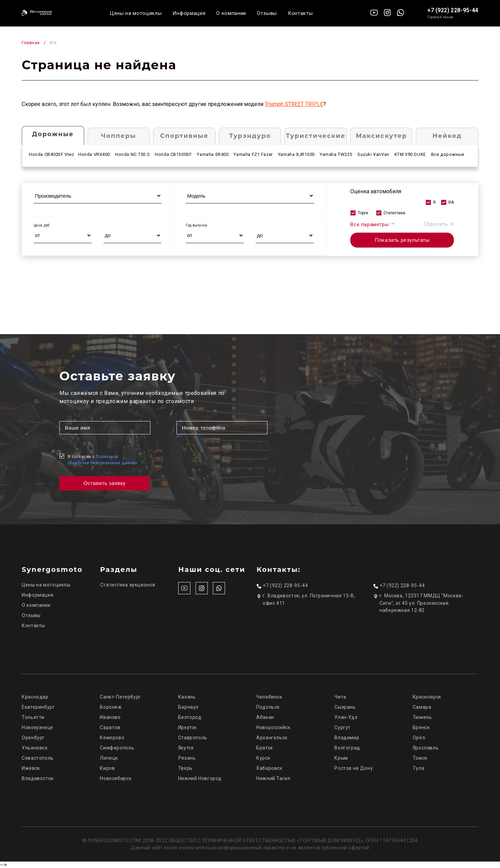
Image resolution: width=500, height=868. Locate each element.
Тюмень (422, 717)
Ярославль (426, 748)
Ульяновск (35, 748)
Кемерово (112, 738)
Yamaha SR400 (213, 154)
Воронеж (111, 707)
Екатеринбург (38, 707)
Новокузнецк (38, 727)
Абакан (265, 717)
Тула (419, 768)
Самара (422, 707)
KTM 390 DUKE (410, 154)
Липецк (109, 758)
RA (451, 202)
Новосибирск (116, 778)
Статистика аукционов (128, 585)
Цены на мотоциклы (136, 13)
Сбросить (439, 224)
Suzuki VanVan (373, 154)
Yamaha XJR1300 (296, 154)
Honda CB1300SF (173, 154)
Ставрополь (193, 738)
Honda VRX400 (94, 154)
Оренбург (33, 738)
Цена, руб (42, 225)
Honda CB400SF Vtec (52, 154)
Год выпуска (196, 225)
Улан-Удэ (346, 717)
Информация (189, 13)
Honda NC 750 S (132, 154)
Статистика (394, 213)
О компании (231, 13)
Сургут (342, 727)
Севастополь (38, 758)
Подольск (268, 707)
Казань (187, 697)
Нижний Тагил (273, 778)
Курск (263, 758)
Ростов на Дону (354, 768)
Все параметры (373, 224)
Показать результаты (402, 240)
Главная (31, 43)
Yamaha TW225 (336, 154)
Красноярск (427, 697)
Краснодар (35, 697)
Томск (420, 758)
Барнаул (188, 707)
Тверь (186, 768)
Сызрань (345, 707)
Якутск (186, 748)
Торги (363, 213)
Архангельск (272, 738)
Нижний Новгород (200, 778)
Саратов (110, 727)
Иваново (110, 717)
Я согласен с (103, 460)
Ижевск (31, 768)
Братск (265, 748)
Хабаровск (269, 768)
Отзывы (267, 13)
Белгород (190, 717)
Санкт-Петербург (120, 697)
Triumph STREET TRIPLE (294, 104)
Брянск (421, 727)
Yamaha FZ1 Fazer (253, 154)
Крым (341, 758)
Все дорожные (448, 154)
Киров (107, 768)
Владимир (347, 738)
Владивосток (38, 778)
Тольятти (33, 717)
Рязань (187, 758)
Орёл (419, 738)
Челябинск (269, 697)
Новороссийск (273, 727)
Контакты (300, 13)
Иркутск (188, 727)
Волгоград (347, 748)
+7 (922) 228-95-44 (453, 10)
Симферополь (117, 748)
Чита (340, 697)
